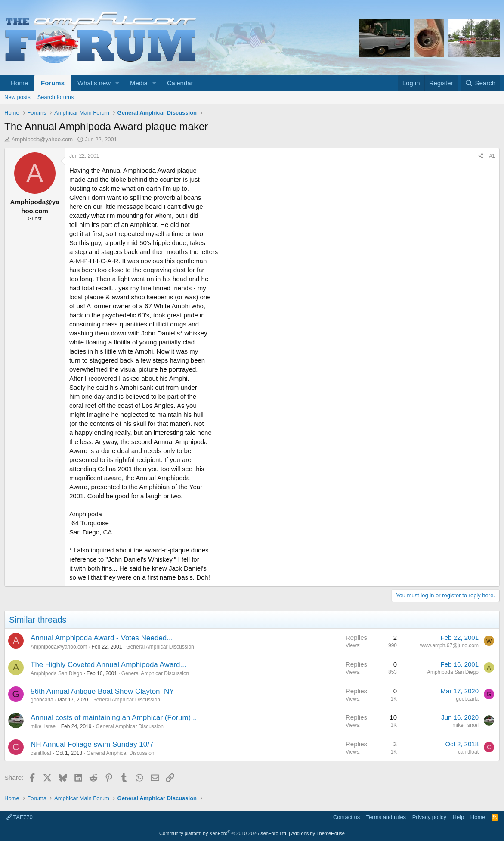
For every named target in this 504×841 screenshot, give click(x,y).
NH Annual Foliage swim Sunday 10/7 (92, 744)
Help (459, 817)
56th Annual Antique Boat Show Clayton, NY (102, 691)
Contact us (346, 817)
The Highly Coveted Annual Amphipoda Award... (108, 665)
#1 (492, 156)
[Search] (480, 83)
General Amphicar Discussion (160, 647)
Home (19, 83)
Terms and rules (386, 817)
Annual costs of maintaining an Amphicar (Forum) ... (115, 718)
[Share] (481, 156)
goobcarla (42, 700)
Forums (53, 83)
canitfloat (41, 753)
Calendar (180, 83)
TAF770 (19, 817)
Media (139, 83)
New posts (17, 97)
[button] (117, 83)
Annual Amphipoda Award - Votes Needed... (102, 638)
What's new (94, 83)
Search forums (56, 97)
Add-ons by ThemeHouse (318, 833)
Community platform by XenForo (223, 833)
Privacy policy (429, 817)
